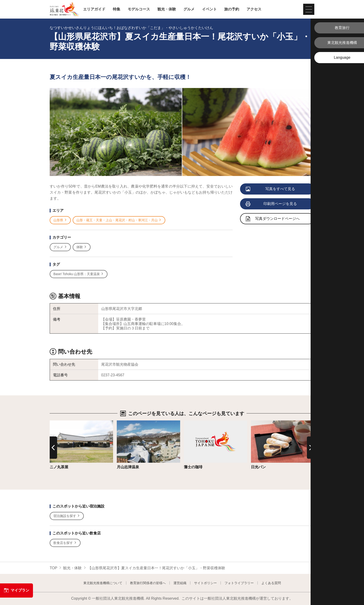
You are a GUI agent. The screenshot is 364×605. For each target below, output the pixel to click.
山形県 (60, 220)
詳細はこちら (61, 423)
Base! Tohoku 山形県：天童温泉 (79, 274)
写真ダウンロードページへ (273, 219)
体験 (82, 247)
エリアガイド (94, 9)
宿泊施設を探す (67, 516)
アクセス (254, 9)
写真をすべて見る (271, 189)
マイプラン (16, 590)
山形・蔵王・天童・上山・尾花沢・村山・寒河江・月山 (119, 220)
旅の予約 (232, 9)
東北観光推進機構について (103, 583)
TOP (54, 568)
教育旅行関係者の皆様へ (148, 583)
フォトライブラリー (239, 583)
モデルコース (139, 9)
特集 (117, 9)
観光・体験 (167, 9)
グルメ (189, 9)
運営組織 (180, 583)
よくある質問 (271, 583)
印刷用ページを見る (271, 204)
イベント (209, 9)
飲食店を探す (65, 543)
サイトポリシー (205, 583)
